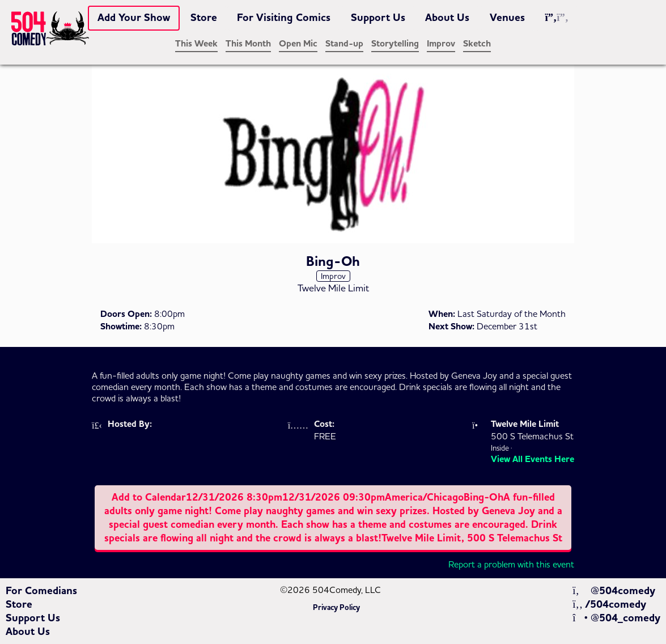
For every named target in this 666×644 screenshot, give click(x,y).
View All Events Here (533, 459)
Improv (441, 44)
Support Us (378, 18)
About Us (447, 18)
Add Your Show (134, 18)
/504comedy (609, 604)
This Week (196, 44)
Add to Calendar (333, 518)
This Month (248, 44)
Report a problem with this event (511, 564)
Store (204, 18)
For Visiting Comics (284, 18)
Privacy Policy (336, 608)
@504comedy (614, 591)
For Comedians (41, 591)
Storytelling (395, 44)
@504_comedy (616, 618)
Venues (507, 18)
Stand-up (344, 44)
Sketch (477, 44)
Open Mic (298, 44)
